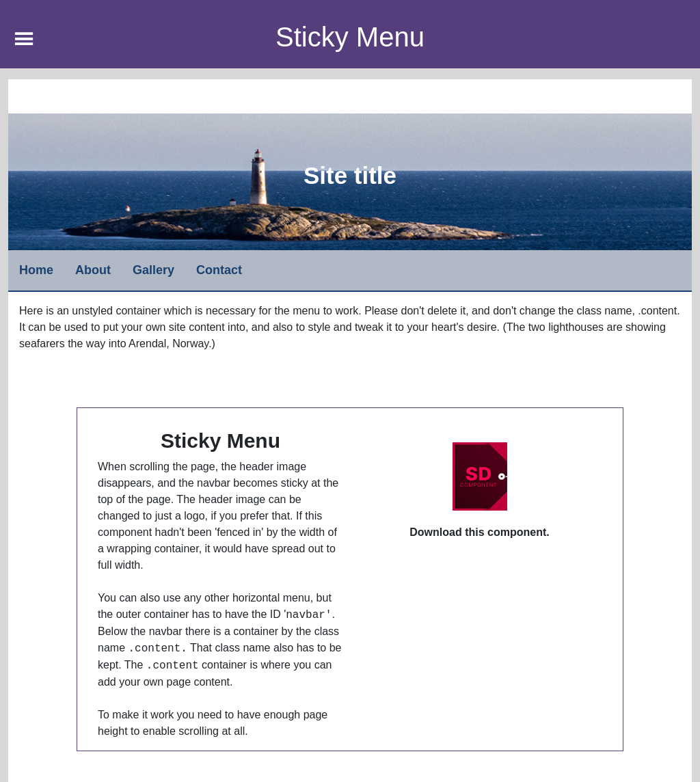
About (93, 270)
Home (36, 270)
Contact (219, 270)
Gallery (153, 270)
